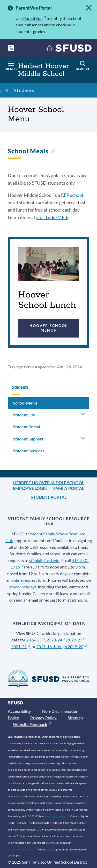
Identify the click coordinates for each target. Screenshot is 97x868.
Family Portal (69, 488)
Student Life (24, 415)
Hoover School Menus (48, 328)
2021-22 (21, 646)
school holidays (23, 587)
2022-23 (76, 640)
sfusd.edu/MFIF (52, 217)
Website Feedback (32, 724)
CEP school (72, 195)
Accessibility (19, 711)
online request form (29, 580)
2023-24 (56, 640)
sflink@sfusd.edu (46, 560)
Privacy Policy (43, 718)
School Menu (25, 403)
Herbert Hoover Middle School (49, 482)
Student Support (28, 439)
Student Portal (26, 427)
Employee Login (30, 488)
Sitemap (75, 718)
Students (24, 90)
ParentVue (35, 18)
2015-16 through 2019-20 (61, 646)
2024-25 (36, 640)
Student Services (29, 451)
